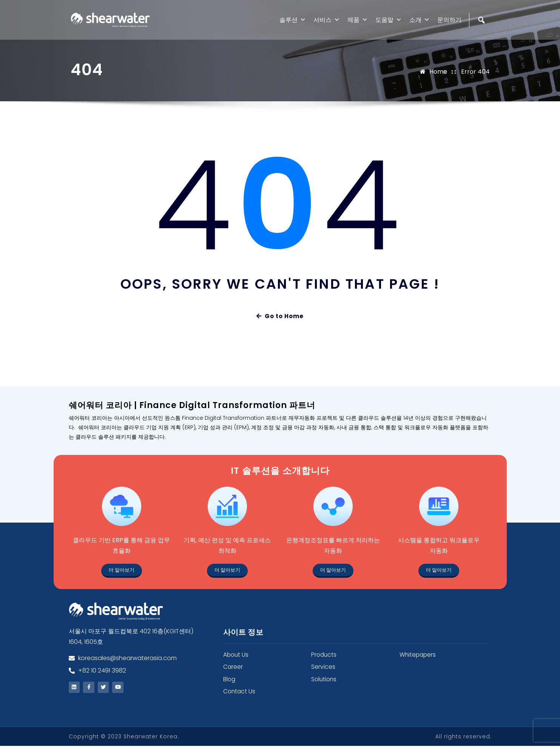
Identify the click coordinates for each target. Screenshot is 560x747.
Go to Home (280, 316)
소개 (420, 20)
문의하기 (449, 20)
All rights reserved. (464, 738)
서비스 (327, 20)
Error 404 (475, 72)
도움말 (389, 20)
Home (438, 72)
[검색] (482, 36)
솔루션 (293, 20)
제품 (358, 20)
